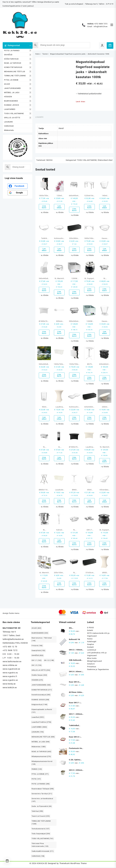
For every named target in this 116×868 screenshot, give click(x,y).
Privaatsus (92, 667)
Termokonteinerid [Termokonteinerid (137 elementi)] (41, 830)
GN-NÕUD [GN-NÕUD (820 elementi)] (37, 656)
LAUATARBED (18, 109)
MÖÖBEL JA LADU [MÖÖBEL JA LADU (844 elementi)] (41, 743)
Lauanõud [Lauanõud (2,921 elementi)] (38, 718)
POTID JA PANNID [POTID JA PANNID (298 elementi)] (41, 785)
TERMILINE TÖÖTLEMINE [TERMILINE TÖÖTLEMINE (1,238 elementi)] (41, 823)
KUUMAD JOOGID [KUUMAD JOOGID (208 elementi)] (40, 700)
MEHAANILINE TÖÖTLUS (18, 72)
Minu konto (92, 659)
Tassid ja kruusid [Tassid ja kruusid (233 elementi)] (41, 817)
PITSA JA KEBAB (18, 80)
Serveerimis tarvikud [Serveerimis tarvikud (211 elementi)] (42, 794)
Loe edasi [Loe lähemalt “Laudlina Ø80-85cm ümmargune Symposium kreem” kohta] (59, 419)
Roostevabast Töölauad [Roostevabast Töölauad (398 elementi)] (43, 790)
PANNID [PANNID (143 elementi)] (37, 770)
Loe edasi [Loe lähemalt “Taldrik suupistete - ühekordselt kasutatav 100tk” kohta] (44, 250)
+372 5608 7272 (101, 24)
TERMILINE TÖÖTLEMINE (18, 76)
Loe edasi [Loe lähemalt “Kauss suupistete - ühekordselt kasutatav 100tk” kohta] (105, 250)
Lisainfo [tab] (39, 117)
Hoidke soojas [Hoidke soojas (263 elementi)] (39, 676)
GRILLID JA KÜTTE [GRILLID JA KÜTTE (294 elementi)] (41, 671)
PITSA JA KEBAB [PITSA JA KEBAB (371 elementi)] (40, 775)
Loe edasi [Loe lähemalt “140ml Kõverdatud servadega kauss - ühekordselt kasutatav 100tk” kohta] (105, 207)
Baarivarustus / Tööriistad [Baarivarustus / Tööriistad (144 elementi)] (42, 640)
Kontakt (90, 648)
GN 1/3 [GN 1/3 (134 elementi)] (37, 666)
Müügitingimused (94, 662)
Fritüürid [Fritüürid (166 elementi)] (37, 646)
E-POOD (91, 628)
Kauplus (91, 645)
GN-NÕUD (18, 55)
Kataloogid (92, 642)
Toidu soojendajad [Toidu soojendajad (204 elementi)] (41, 834)
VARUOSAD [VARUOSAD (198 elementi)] (38, 857)
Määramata (9, 130)
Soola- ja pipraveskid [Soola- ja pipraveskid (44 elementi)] (42, 807)
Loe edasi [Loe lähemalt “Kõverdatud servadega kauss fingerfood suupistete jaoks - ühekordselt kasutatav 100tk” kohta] (105, 502)
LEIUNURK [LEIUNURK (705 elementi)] (38, 733)
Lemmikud (92, 651)
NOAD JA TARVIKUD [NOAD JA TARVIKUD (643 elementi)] (41, 752)
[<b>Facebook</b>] (18, 186)
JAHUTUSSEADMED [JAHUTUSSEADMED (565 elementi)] (41, 686)
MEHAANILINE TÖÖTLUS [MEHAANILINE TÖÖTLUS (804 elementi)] (43, 738)
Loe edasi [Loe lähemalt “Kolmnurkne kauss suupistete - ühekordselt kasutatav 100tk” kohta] (59, 250)
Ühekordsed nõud (105, 160)
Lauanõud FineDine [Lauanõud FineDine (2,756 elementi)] (41, 723)
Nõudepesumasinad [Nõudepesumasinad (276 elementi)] (41, 757)
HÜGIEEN (18, 97)
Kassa (90, 640)
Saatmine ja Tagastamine (98, 670)
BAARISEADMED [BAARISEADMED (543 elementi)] (40, 634)
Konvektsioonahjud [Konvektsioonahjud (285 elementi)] (41, 696)
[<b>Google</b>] (18, 193)
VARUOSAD (9, 126)
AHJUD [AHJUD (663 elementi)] (36, 629)
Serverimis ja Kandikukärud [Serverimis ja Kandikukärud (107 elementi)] (42, 801)
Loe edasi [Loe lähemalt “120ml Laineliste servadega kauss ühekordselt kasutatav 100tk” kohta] (59, 207)
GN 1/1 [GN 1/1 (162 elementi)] (37, 661)
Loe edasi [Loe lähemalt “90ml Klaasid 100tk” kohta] (44, 419)
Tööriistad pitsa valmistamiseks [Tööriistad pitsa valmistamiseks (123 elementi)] (40, 846)
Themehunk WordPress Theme (73, 864)
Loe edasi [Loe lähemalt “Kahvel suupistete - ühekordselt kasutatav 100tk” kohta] (59, 542)
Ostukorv (91, 665)
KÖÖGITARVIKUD (18, 59)
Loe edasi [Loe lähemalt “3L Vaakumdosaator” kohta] (59, 459)
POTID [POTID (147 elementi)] (36, 780)
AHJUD (18, 84)
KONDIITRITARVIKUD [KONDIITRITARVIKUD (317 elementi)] (42, 691)
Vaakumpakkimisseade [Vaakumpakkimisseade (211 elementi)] (43, 852)
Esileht (90, 631)
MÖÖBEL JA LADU (18, 92)
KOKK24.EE (42, 864)
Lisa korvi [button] (44, 207)
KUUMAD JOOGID (18, 105)
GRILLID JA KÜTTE (18, 118)
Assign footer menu (11, 614)
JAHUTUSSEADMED (18, 88)
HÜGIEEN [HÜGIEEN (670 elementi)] (37, 681)
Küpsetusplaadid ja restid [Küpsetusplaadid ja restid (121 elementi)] (42, 712)
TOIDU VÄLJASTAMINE (18, 113)
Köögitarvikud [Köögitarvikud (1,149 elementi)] (40, 705)
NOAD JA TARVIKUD (18, 63)
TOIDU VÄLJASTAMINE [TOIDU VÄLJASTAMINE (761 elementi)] (43, 839)
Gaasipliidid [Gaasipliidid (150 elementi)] (38, 651)
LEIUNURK (8, 122)
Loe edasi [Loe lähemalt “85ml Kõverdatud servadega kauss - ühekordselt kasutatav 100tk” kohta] (89, 502)
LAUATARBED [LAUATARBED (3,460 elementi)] (39, 728)
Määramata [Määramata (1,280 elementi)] (39, 747)
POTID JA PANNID (18, 51)
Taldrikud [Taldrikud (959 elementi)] (37, 812)
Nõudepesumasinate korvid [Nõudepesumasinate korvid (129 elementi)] (42, 764)
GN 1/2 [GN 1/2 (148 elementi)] (49, 661)
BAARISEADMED (18, 101)
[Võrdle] (45, 213)
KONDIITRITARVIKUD (18, 67)
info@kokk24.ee (101, 26)
